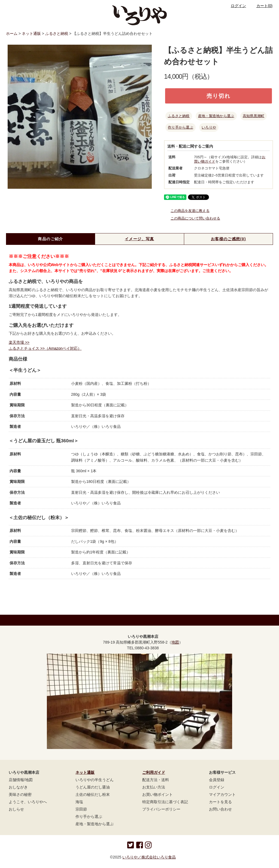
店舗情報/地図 (21, 780)
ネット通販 (31, 33)
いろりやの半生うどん (95, 780)
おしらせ (16, 809)
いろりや (209, 127)
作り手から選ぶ (181, 127)
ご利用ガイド (154, 772)
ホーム (12, 33)
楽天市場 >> (19, 342)
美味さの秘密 (20, 794)
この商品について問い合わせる (192, 218)
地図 (175, 642)
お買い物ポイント (157, 794)
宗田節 (81, 809)
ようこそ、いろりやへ (28, 802)
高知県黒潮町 (254, 116)
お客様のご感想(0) (228, 239)
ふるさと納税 (57, 33)
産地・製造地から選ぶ (216, 116)
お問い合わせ (220, 809)
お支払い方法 (154, 787)
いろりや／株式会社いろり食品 (149, 857)
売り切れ (219, 96)
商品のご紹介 (50, 239)
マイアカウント (222, 794)
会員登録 (217, 780)
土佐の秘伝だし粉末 (93, 794)
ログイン (235, 6)
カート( (261, 6)
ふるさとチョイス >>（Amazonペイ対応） (45, 348)
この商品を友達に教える (187, 211)
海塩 (79, 802)
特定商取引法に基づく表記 (165, 802)
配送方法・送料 (156, 780)
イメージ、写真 (139, 239)
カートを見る (220, 802)
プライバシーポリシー (161, 809)
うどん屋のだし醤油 (93, 787)
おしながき (18, 787)
